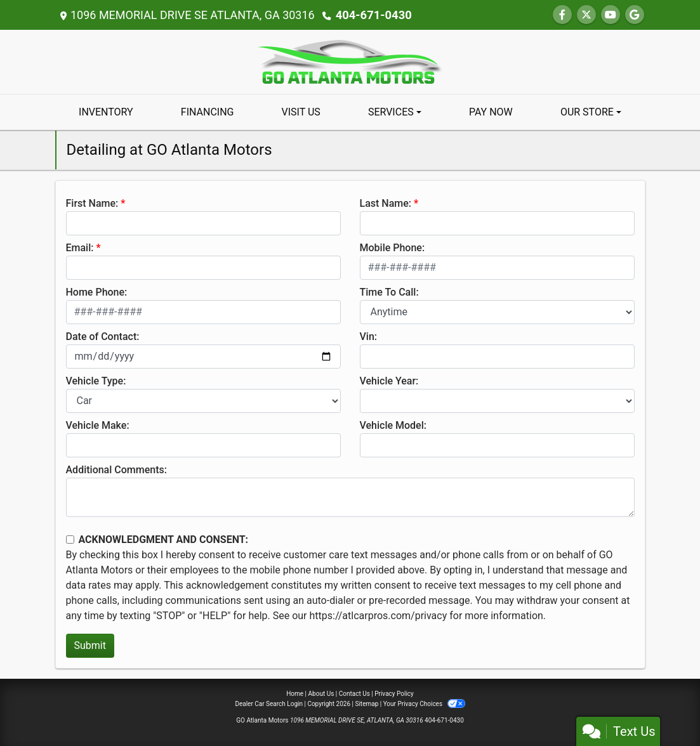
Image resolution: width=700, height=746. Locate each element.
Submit (90, 645)
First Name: (92, 203)
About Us (321, 694)
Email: (80, 248)
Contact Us (354, 694)
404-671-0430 (373, 15)
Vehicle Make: (98, 425)
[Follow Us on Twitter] (586, 15)
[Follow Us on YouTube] (611, 15)
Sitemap (367, 704)
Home (295, 694)
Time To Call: (389, 292)
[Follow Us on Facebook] (562, 15)
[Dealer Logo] (350, 61)
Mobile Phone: (393, 248)
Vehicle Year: (389, 381)
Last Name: (386, 203)
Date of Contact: (103, 337)
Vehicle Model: (393, 425)
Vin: (369, 337)
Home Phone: (97, 292)
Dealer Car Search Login (269, 704)
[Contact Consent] (70, 540)
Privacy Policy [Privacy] (394, 694)
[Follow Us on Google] (635, 15)
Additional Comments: (116, 470)
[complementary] (662, 708)
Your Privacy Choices (424, 704)
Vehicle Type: (96, 381)
